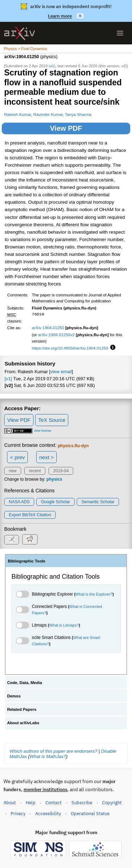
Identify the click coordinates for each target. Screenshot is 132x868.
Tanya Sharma (78, 114)
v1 (52, 66)
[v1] (8, 379)
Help (31, 803)
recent (35, 471)
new (13, 471)
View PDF (66, 128)
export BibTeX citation (30, 515)
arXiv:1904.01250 (48, 328)
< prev (18, 457)
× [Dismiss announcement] (80, 16)
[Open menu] (120, 33)
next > (46, 457)
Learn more (60, 16)
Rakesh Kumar (18, 114)
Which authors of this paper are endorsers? (53, 751)
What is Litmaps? (64, 625)
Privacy (18, 814)
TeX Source (52, 420)
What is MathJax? (48, 756)
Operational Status (90, 813)
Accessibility (48, 814)
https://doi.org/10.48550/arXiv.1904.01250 (70, 348)
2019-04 (61, 471)
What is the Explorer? (94, 594)
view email (61, 372)
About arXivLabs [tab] (23, 723)
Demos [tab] (14, 696)
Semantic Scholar (98, 502)
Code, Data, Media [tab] (24, 683)
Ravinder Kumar (48, 114)
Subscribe (82, 803)
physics (54, 479)
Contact (54, 803)
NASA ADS (19, 502)
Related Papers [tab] (22, 709)
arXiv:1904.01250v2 (56, 335)
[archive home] (20, 33)
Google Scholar (55, 502)
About (10, 803)
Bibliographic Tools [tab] (27, 561)
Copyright (112, 803)
